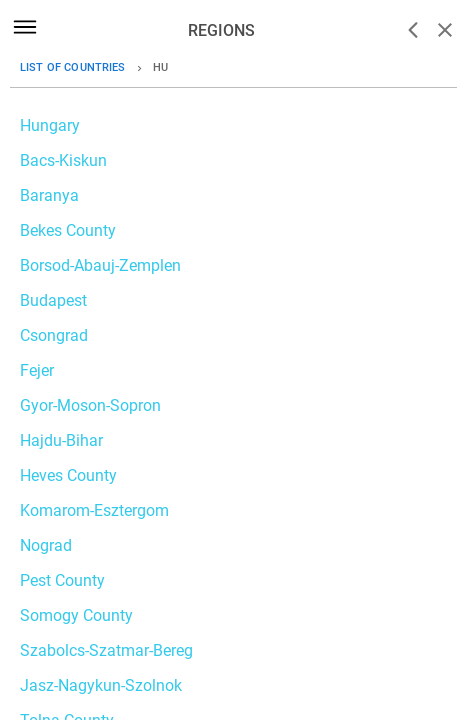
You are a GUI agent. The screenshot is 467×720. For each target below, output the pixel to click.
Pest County (62, 580)
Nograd (46, 545)
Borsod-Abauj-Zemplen (100, 265)
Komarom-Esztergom (94, 510)
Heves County (68, 475)
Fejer (37, 370)
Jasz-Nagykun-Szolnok (101, 685)
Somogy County (76, 615)
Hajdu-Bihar (61, 440)
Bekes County (68, 230)
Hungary (50, 125)
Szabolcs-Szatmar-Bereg (106, 650)
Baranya (49, 195)
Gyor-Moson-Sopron (90, 405)
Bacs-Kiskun (63, 160)
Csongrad (54, 335)
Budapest (53, 300)
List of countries (73, 67)
